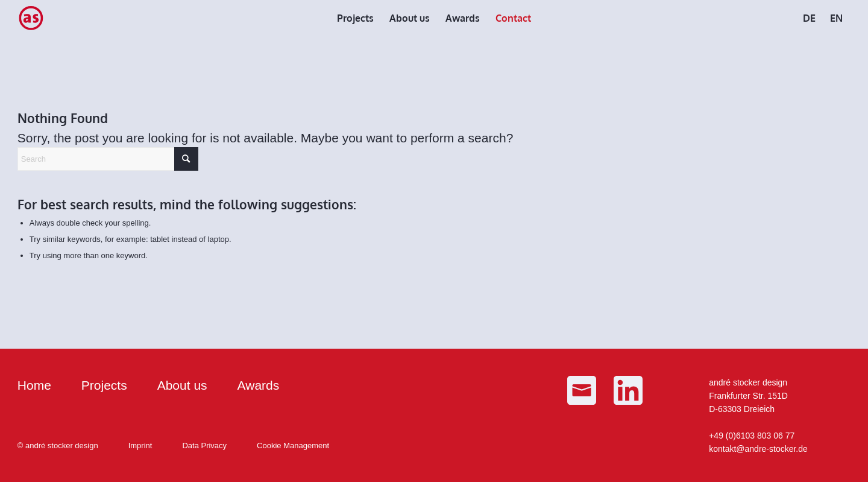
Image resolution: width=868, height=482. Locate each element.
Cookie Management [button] (293, 446)
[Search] (108, 159)
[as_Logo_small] (31, 18)
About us (182, 385)
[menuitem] (355, 18)
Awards (259, 385)
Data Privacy (204, 446)
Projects (104, 385)
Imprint (140, 446)
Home (34, 385)
